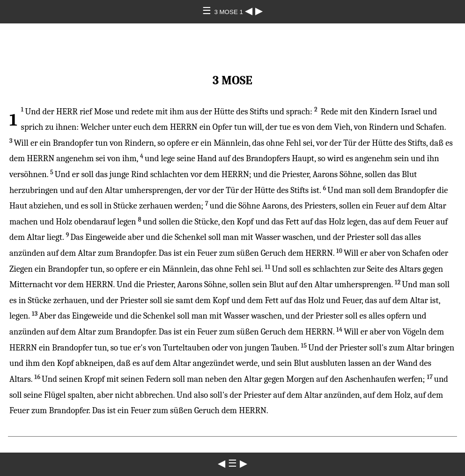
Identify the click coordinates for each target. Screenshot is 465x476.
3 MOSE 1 (229, 12)
